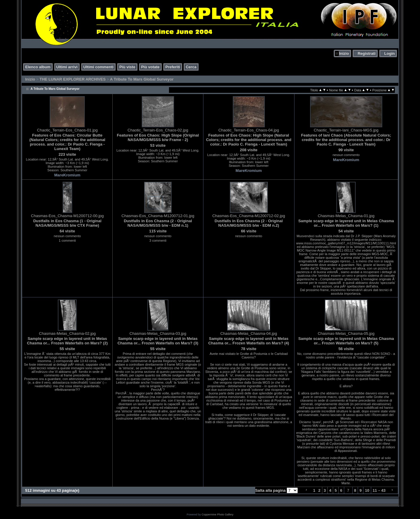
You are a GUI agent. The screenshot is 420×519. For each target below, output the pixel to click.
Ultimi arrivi (67, 67)
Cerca (191, 67)
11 (375, 490)
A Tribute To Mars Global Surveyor (142, 79)
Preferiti (173, 67)
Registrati (367, 53)
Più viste (127, 67)
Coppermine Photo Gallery (217, 515)
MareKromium (67, 175)
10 (367, 490)
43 (383, 490)
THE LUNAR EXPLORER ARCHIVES (73, 79)
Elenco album (38, 67)
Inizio (344, 53)
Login (390, 53)
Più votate (150, 67)
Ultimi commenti (98, 67)
